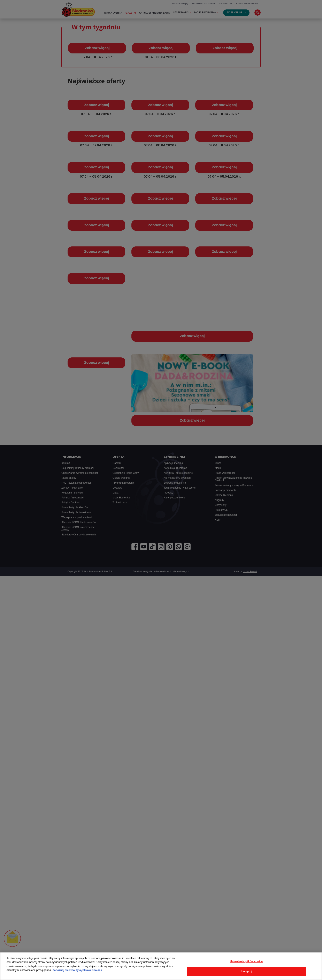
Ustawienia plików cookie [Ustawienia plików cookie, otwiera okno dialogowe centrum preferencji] (246, 961)
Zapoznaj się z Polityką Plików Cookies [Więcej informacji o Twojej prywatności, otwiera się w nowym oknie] (77, 970)
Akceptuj (246, 971)
